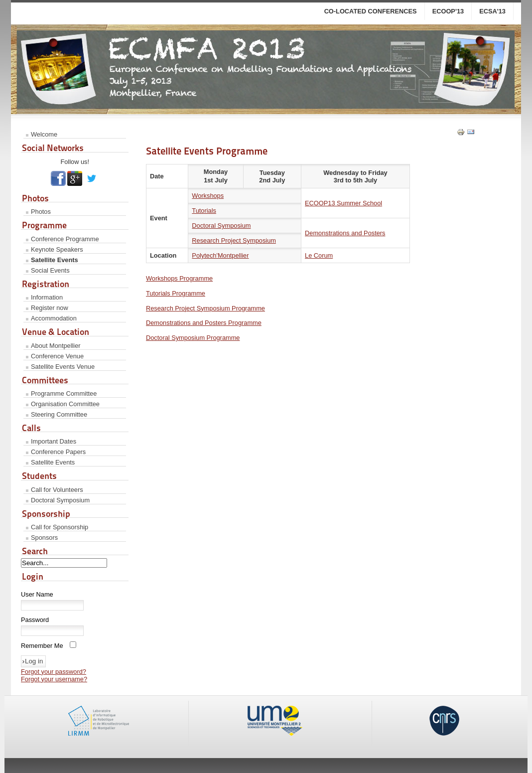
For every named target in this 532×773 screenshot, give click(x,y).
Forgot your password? (54, 672)
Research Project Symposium (234, 240)
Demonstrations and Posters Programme (204, 323)
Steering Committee (59, 414)
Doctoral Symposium (60, 500)
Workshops (208, 196)
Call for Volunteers (57, 490)
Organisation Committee (65, 404)
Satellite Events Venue (63, 367)
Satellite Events (55, 260)
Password (35, 620)
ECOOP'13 (448, 11)
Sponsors (44, 538)
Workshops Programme (179, 278)
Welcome (44, 134)
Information (47, 297)
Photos (41, 212)
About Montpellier (56, 346)
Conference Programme (65, 239)
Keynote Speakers (57, 249)
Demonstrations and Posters (345, 233)
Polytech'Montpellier (220, 255)
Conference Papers (58, 452)
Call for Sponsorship (60, 527)
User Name (37, 594)
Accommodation (54, 318)
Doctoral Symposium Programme (193, 338)
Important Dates (54, 441)
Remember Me (42, 646)
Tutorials (204, 211)
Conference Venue (57, 356)
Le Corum (319, 255)
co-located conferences (371, 11)
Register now (50, 308)
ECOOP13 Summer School (343, 203)
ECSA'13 (492, 11)
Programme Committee (64, 393)
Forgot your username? (54, 679)
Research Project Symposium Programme (205, 308)
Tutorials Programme (176, 293)
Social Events (50, 270)
